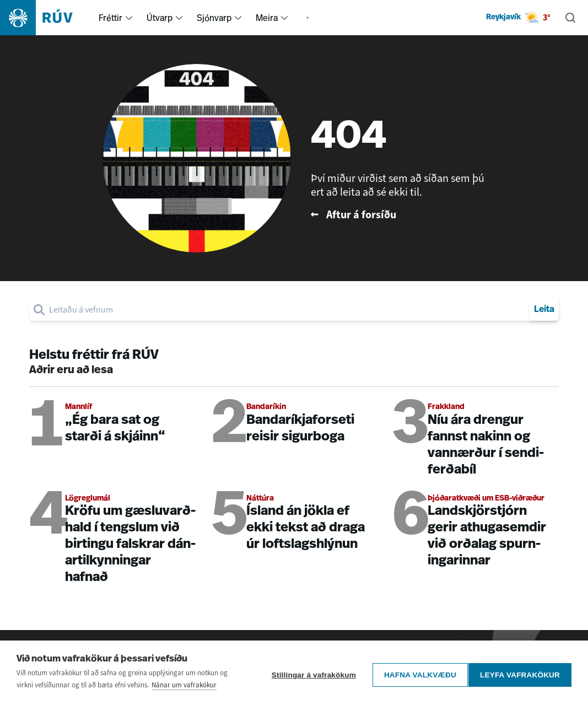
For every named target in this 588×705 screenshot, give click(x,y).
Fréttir (110, 18)
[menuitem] (129, 18)
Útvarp (160, 18)
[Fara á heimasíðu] (46, 18)
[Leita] (570, 18)
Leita (544, 310)
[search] (287, 310)
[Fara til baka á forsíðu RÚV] (399, 215)
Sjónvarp (214, 18)
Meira (267, 18)
